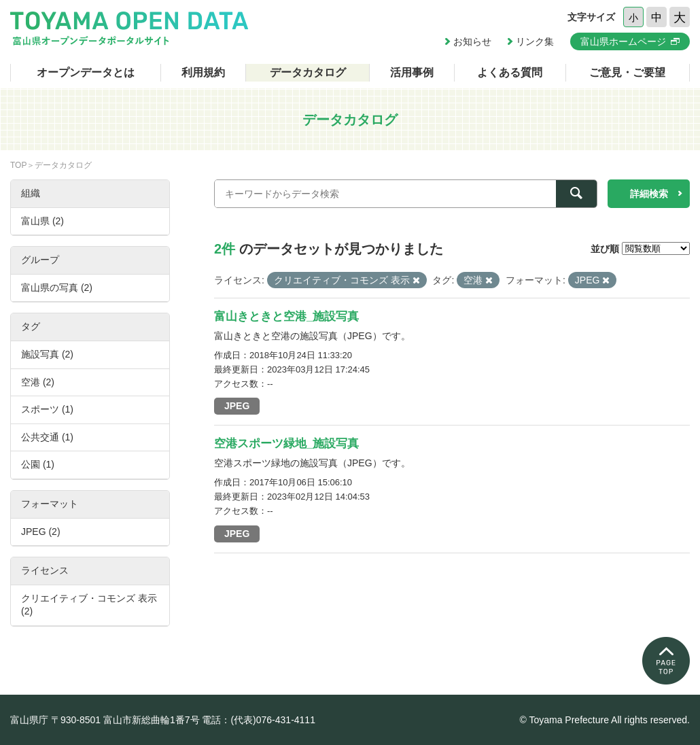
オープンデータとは (86, 72)
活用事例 (412, 72)
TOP (18, 165)
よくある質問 (510, 72)
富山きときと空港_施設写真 (286, 316)
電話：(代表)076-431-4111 (259, 720)
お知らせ (472, 41)
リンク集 (535, 41)
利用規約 (203, 72)
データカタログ (308, 72)
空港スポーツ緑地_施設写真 (286, 444)
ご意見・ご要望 (627, 72)
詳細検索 (649, 194)
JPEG (237, 406)
